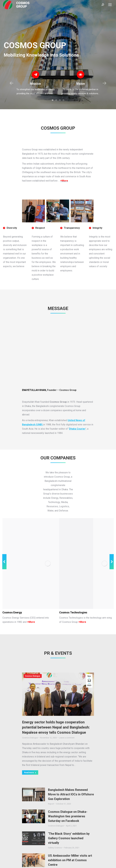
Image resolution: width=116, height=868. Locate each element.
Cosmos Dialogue (33, 662)
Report (51, 790)
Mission (35, 84)
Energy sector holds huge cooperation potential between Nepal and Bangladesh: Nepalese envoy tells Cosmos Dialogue (56, 713)
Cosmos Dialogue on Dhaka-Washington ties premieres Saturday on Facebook (68, 802)
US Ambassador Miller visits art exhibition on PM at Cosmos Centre (70, 846)
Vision (81, 84)
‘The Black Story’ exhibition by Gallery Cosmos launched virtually (69, 824)
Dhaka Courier (77, 429)
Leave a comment (67, 724)
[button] (53, 100)
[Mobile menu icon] (110, 5)
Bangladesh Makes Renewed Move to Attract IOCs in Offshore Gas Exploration (71, 780)
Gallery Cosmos (55, 834)
